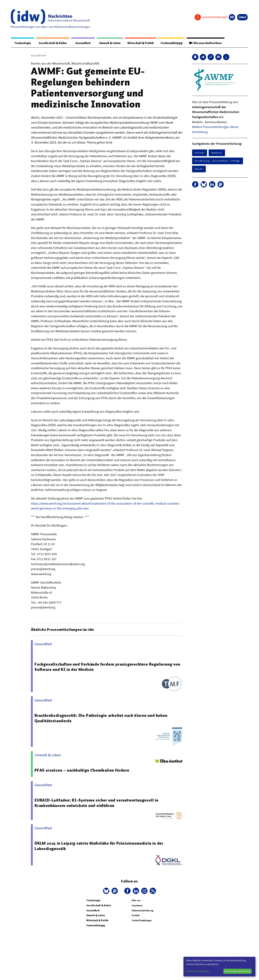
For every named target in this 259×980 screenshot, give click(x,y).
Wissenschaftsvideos (205, 43)
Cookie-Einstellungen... (198, 971)
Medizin (217, 153)
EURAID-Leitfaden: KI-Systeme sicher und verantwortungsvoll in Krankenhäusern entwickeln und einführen (97, 803)
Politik (200, 153)
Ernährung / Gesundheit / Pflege (218, 161)
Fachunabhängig (170, 43)
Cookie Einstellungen (142, 921)
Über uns (136, 901)
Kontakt (136, 916)
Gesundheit (81, 43)
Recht (199, 169)
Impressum (137, 906)
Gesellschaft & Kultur (52, 43)
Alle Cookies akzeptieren (237, 971)
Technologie (22, 43)
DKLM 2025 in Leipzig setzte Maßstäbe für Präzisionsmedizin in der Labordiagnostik (99, 846)
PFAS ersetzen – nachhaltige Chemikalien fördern (82, 770)
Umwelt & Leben (107, 43)
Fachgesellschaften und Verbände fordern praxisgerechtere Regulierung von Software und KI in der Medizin (108, 667)
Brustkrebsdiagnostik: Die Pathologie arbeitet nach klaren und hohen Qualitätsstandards (101, 718)
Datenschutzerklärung (142, 911)
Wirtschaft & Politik (139, 43)
